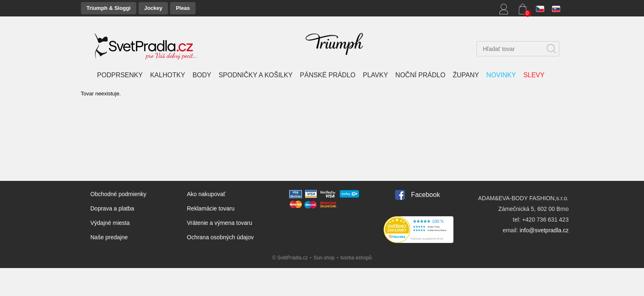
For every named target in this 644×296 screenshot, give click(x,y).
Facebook (425, 195)
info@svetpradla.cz (544, 230)
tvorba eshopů (356, 258)
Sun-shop (324, 258)
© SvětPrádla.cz (290, 258)
